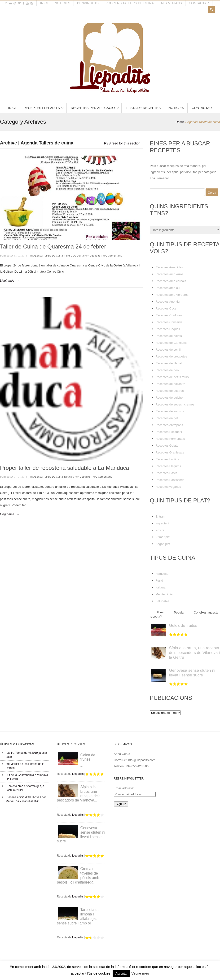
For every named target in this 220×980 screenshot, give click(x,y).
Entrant (160, 516)
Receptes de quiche (169, 398)
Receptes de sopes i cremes (175, 404)
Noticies (69, 477)
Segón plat (163, 544)
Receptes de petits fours (172, 377)
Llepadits (95, 255)
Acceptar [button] (121, 973)
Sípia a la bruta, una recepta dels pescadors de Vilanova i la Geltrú (194, 653)
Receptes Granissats (170, 452)
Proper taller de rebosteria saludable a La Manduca (65, 468)
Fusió (159, 581)
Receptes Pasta (166, 473)
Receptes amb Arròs (169, 274)
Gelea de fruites (183, 625)
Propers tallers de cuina (130, 3)
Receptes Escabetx (169, 432)
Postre (160, 530)
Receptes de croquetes (171, 356)
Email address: (124, 788)
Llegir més (7, 281)
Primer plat (163, 537)
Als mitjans (171, 3)
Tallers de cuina (74, 255)
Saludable (162, 601)
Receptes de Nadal (169, 363)
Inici (44, 3)
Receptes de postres (169, 391)
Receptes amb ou (167, 288)
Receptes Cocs (166, 308)
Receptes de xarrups (170, 411)
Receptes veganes (168, 487)
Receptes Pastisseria (170, 480)
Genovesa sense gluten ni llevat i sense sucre (192, 673)
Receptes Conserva (169, 322)
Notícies (62, 3)
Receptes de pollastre (170, 384)
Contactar (199, 3)
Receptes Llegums (168, 466)
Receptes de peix (167, 370)
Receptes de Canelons (171, 343)
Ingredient (162, 523)
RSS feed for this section (122, 143)
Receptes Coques (168, 329)
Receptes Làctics (167, 459)
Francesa (162, 574)
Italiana (160, 587)
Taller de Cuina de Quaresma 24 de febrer (53, 246)
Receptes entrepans (169, 425)
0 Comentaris (114, 255)
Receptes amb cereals (171, 281)
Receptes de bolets (169, 336)
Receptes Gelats (167, 446)
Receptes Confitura (169, 315)
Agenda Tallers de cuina (48, 255)
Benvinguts (88, 3)
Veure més (140, 973)
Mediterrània (164, 594)
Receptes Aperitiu (167, 302)
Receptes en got (167, 418)
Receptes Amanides (169, 267)
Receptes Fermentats (170, 439)
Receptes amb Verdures (172, 295)
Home (180, 122)
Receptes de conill (168, 350)
